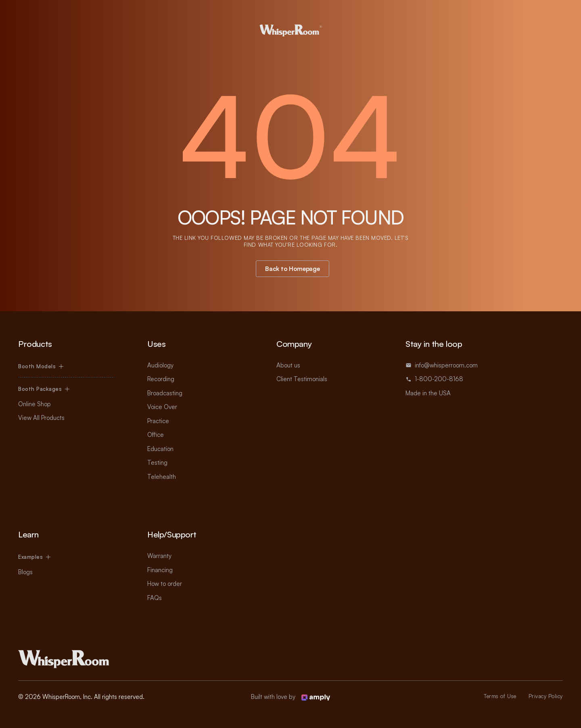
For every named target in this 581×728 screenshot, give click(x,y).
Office (156, 435)
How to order (165, 584)
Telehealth (162, 477)
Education (160, 449)
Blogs (25, 572)
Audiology (160, 365)
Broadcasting (165, 393)
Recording (161, 379)
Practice (158, 421)
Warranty (159, 556)
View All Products (41, 418)
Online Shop (34, 404)
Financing (160, 570)
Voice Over (162, 407)
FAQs (155, 598)
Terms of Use (500, 696)
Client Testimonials (302, 379)
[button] (41, 366)
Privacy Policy (546, 696)
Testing (157, 463)
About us (288, 365)
